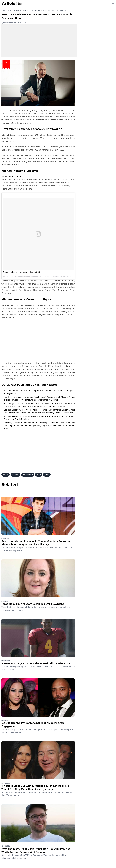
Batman (6, 475)
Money (47, 475)
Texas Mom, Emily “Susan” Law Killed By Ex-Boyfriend (33, 604)
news (10, 11)
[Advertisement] (39, 41)
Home (3, 11)
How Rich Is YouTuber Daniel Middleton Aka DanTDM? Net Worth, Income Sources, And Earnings (36, 850)
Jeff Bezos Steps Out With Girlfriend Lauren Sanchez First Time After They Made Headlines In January (35, 787)
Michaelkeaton (28, 475)
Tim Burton (28, 120)
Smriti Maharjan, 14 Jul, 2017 (14, 23)
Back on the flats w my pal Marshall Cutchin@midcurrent (24, 272)
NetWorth (15, 475)
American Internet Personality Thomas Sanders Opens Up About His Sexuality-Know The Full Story (36, 543)
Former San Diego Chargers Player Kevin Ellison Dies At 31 (36, 663)
